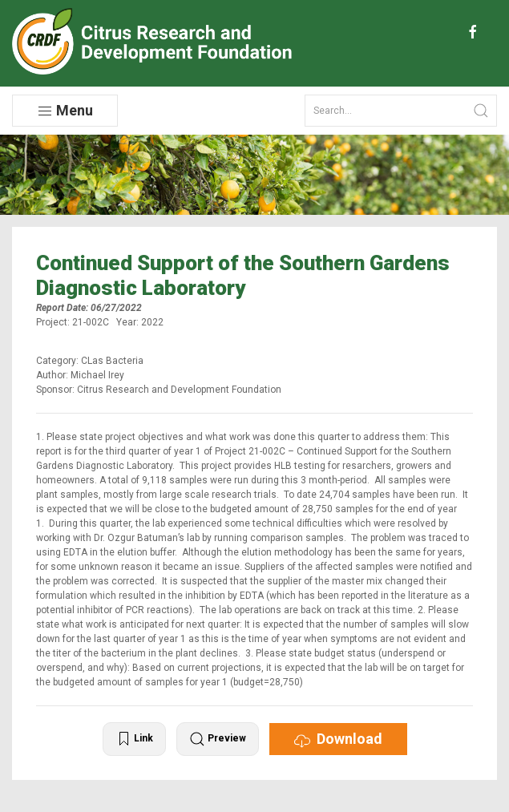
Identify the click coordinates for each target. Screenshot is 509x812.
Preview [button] (218, 739)
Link (134, 739)
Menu (65, 111)
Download (338, 739)
